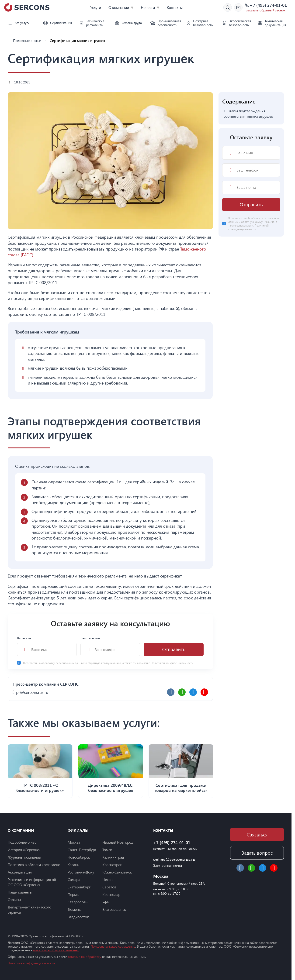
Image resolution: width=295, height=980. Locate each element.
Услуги (96, 7)
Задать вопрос (257, 853)
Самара (74, 879)
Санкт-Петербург (82, 850)
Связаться (257, 834)
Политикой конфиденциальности (172, 663)
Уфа (106, 902)
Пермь (73, 894)
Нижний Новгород (118, 842)
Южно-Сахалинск (117, 872)
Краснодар (111, 894)
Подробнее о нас (22, 842)
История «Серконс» (24, 850)
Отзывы (14, 899)
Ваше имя (47, 646)
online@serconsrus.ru (174, 859)
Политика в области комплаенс (34, 865)
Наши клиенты (20, 892)
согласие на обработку (85, 957)
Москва (74, 842)
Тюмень (74, 909)
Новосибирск (79, 857)
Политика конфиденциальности (31, 963)
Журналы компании (24, 857)
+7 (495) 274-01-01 (268, 5)
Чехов (107, 879)
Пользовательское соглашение (113, 946)
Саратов (109, 887)
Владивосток (78, 917)
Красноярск (112, 865)
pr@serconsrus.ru (32, 692)
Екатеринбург (79, 887)
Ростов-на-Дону (81, 872)
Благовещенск (114, 909)
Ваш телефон (110, 646)
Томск (107, 850)
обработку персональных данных (63, 663)
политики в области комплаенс (56, 950)
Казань (73, 865)
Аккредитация (20, 872)
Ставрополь (78, 902)
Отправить (174, 650)
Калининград (113, 857)
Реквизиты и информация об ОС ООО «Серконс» (32, 882)
